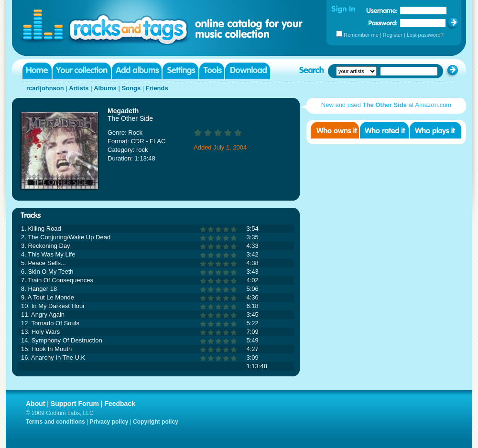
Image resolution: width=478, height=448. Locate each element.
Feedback (120, 404)
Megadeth (123, 111)
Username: (382, 11)
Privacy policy (109, 422)
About (35, 404)
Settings (180, 71)
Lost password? (425, 35)
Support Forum (75, 404)
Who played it (435, 130)
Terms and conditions (55, 422)
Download (248, 71)
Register (393, 35)
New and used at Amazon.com (386, 105)
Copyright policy (156, 422)
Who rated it (384, 130)
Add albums (137, 71)
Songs (131, 88)
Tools (212, 71)
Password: (383, 23)
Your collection (82, 71)
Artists (79, 88)
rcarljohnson (45, 88)
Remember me (361, 35)
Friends (157, 88)
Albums (105, 88)
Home (37, 71)
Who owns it (335, 130)
